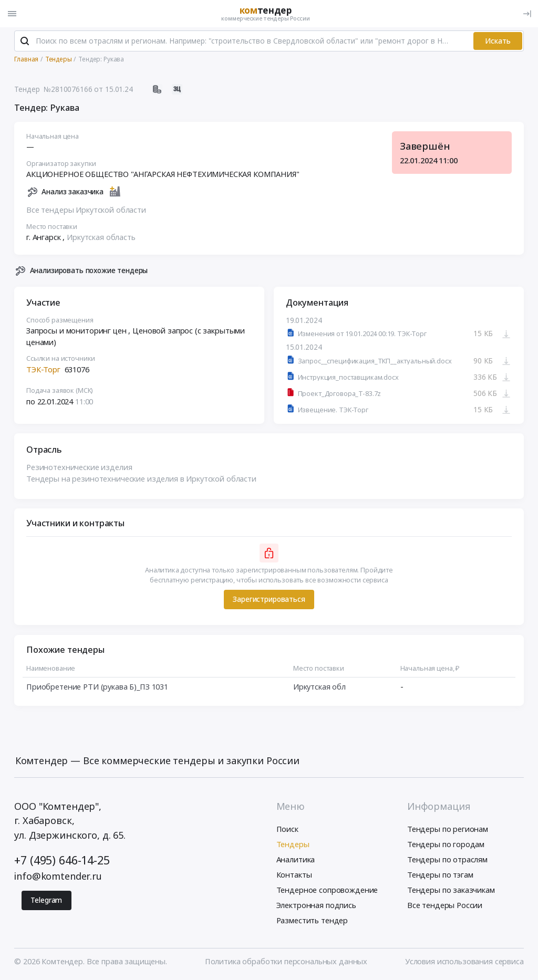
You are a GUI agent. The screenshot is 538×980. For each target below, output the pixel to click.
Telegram (46, 901)
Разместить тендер (312, 921)
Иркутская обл (319, 687)
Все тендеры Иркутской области (86, 210)
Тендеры (293, 845)
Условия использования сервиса (464, 962)
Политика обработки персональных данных (286, 962)
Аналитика (296, 860)
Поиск (287, 829)
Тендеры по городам (446, 845)
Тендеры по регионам (448, 829)
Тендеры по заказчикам (451, 890)
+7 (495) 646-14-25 (62, 861)
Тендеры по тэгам (440, 875)
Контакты (294, 875)
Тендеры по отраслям (447, 860)
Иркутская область (101, 237)
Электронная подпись (316, 906)
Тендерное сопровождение (327, 890)
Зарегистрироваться (269, 600)
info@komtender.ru (58, 877)
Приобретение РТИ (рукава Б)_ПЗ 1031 (97, 687)
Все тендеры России (445, 906)
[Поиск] (25, 41)
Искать (498, 41)
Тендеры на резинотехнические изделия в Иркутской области (141, 479)
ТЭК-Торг (43, 370)
